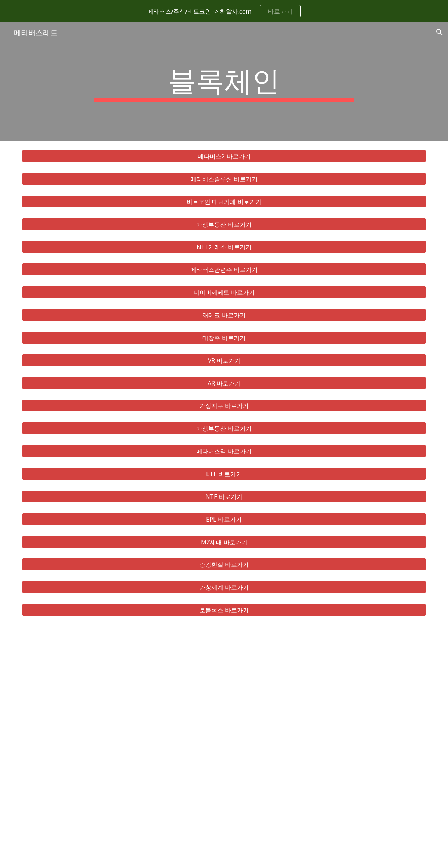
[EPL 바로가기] (224, 519)
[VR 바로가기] (224, 360)
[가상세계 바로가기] (224, 587)
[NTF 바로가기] (224, 497)
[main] (224, 82)
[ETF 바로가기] (224, 474)
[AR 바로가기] (224, 383)
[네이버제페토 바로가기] (224, 292)
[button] (440, 32)
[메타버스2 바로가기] (224, 156)
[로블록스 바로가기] (224, 610)
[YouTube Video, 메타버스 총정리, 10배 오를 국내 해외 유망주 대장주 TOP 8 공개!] (224, 746)
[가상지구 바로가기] (224, 406)
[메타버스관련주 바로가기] (224, 270)
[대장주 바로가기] (224, 338)
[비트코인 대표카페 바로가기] (224, 201)
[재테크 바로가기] (224, 315)
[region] (224, 11)
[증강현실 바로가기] (224, 564)
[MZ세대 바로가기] (224, 542)
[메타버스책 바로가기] (224, 451)
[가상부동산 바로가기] (224, 224)
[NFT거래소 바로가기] (224, 247)
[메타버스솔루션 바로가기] (224, 179)
